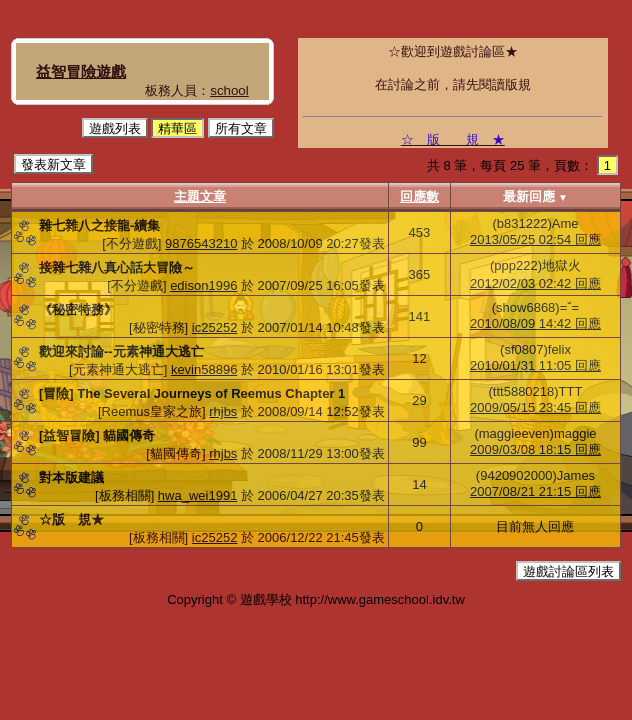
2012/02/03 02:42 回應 (535, 283)
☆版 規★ (71, 519)
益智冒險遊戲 (81, 71)
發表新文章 (53, 164)
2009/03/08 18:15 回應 (535, 449)
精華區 (177, 128)
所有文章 (241, 128)
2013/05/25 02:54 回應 (535, 239)
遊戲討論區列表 (568, 571)
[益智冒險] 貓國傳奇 (97, 435)
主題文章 (200, 196)
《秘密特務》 (78, 309)
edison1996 (203, 285)
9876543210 (201, 243)
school (229, 90)
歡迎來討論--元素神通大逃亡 (121, 351)
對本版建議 (71, 477)
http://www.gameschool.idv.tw (380, 599)
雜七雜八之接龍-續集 (99, 225)
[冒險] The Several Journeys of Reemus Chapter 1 (192, 393)
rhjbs (223, 411)
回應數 (419, 196)
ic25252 (215, 327)
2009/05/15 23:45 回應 (535, 407)
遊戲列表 (115, 128)
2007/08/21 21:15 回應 (535, 491)
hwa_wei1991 (198, 495)
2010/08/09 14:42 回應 (535, 323)
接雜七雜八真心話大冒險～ (117, 267)
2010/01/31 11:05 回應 (535, 365)
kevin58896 (204, 369)
